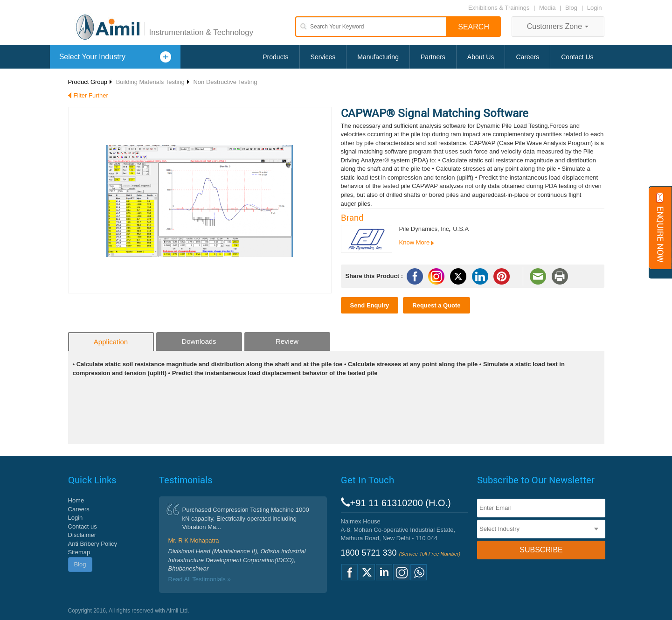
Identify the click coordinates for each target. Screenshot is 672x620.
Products (275, 57)
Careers (527, 57)
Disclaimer (82, 535)
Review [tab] (287, 341)
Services (323, 57)
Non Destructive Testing (225, 82)
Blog (571, 8)
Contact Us (577, 57)
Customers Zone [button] (558, 26)
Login (595, 8)
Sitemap (79, 552)
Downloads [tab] (199, 341)
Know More (415, 242)
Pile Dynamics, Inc (424, 229)
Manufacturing (378, 57)
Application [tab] (111, 342)
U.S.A (461, 229)
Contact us (83, 526)
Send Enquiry (370, 305)
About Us (481, 57)
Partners (433, 57)
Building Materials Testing (150, 82)
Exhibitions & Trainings (499, 8)
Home (76, 500)
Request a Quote (436, 305)
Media (548, 8)
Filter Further (91, 95)
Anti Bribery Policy (93, 544)
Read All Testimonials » (200, 579)
